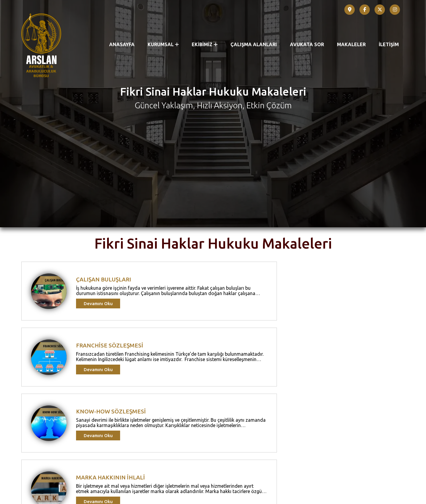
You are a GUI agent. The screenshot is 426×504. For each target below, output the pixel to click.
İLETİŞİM (389, 44)
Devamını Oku (98, 420)
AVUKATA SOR (307, 44)
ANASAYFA (122, 44)
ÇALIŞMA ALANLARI (254, 44)
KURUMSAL (163, 44)
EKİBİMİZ (205, 44)
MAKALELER (351, 44)
